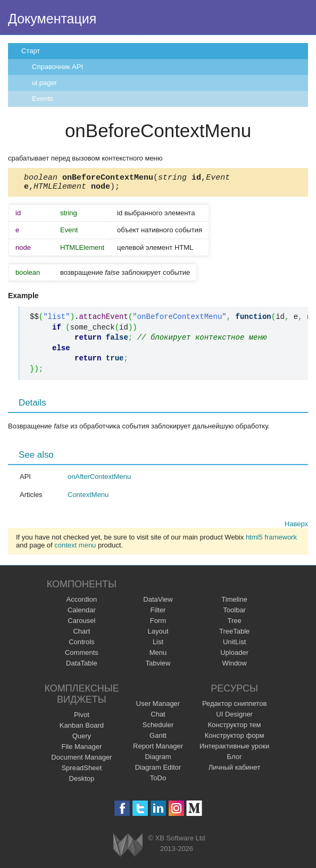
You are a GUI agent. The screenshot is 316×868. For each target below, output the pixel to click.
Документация (52, 19)
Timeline (234, 602)
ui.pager (44, 83)
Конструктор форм (235, 739)
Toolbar (234, 613)
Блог (235, 760)
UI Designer (234, 717)
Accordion (81, 602)
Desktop (82, 782)
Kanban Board (82, 728)
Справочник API (57, 67)
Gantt (158, 739)
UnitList (234, 645)
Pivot (82, 718)
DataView (158, 602)
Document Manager (81, 760)
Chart (81, 634)
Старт (31, 51)
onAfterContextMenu (99, 480)
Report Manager (158, 749)
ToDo (158, 781)
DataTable (82, 666)
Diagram (158, 760)
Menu (158, 656)
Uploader (234, 656)
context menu (75, 548)
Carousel (81, 624)
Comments (82, 656)
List (158, 645)
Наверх (296, 527)
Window (235, 666)
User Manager (158, 707)
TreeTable (234, 634)
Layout (158, 634)
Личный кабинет (235, 770)
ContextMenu (88, 498)
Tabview (158, 666)
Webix (128, 848)
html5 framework (271, 540)
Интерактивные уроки (234, 749)
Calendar (82, 613)
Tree (235, 624)
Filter (158, 613)
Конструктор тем (235, 728)
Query (82, 739)
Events (43, 99)
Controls (81, 645)
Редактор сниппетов (234, 707)
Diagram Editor (158, 770)
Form (158, 624)
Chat (158, 717)
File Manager (81, 750)
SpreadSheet (81, 771)
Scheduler (158, 728)
